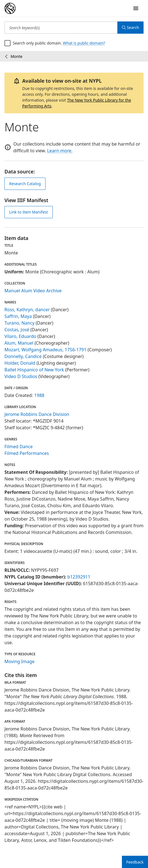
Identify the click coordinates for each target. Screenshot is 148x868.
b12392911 (79, 577)
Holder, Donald (20, 363)
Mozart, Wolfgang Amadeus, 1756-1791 (45, 350)
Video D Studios (21, 376)
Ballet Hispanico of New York (34, 370)
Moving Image (19, 661)
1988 (39, 395)
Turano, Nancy (19, 323)
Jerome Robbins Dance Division (37, 414)
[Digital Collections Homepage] (10, 8)
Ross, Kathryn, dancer (27, 310)
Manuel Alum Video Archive (33, 291)
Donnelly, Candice (23, 356)
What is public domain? (84, 43)
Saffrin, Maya (18, 316)
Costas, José (17, 330)
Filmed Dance (19, 447)
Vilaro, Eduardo (20, 336)
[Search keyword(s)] (61, 28)
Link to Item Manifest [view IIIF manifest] (29, 212)
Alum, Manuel (19, 343)
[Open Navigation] (136, 8)
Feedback (135, 862)
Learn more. (60, 151)
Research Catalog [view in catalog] (25, 184)
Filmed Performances (27, 453)
